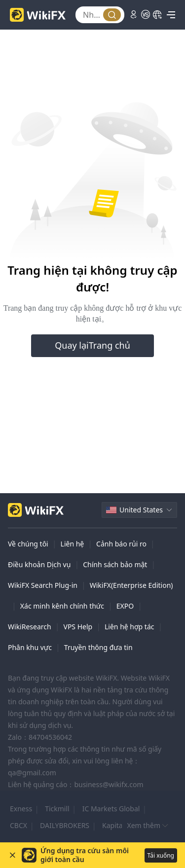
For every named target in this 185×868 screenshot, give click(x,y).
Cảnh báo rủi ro (121, 544)
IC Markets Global (111, 809)
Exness (21, 809)
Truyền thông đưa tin (98, 647)
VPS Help (78, 627)
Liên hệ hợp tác (129, 627)
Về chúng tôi (28, 544)
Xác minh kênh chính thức (62, 606)
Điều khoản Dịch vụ (39, 564)
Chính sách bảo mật (115, 564)
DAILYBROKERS (65, 825)
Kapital (113, 825)
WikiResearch (30, 627)
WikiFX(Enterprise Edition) (131, 585)
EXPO (125, 606)
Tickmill (57, 809)
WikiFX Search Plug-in (43, 585)
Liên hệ (73, 544)
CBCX (18, 825)
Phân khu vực (30, 647)
